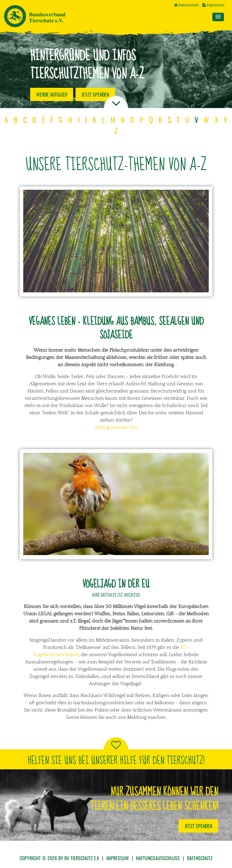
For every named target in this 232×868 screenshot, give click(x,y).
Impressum (213, 5)
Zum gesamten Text (116, 427)
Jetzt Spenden (198, 826)
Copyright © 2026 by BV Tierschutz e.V (59, 858)
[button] (218, 17)
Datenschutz (186, 5)
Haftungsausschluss (158, 858)
